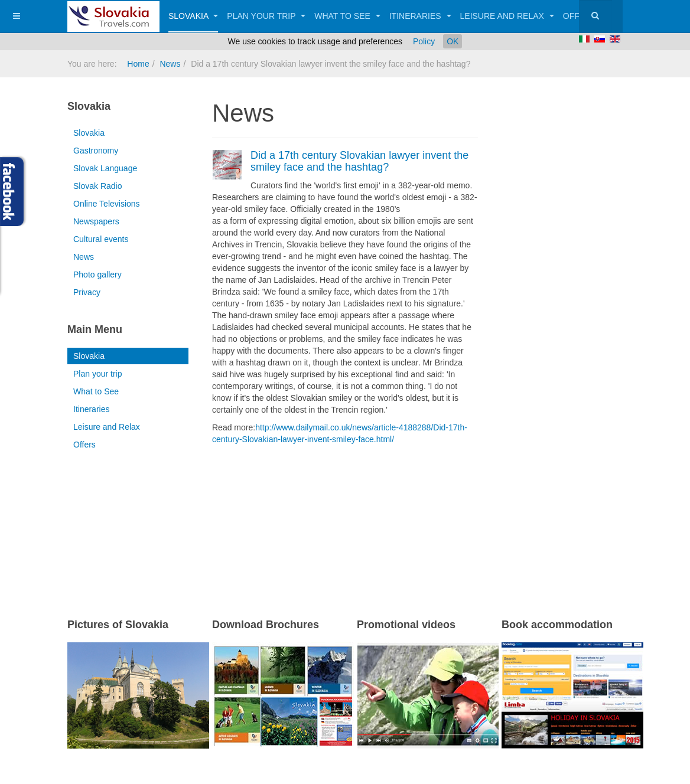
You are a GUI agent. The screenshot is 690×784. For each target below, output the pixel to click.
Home (138, 64)
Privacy (87, 292)
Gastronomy (96, 151)
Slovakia (193, 16)
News (170, 64)
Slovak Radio (98, 186)
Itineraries (420, 16)
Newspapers (96, 221)
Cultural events (101, 239)
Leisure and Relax (507, 16)
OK (453, 41)
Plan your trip (266, 16)
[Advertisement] (350, 516)
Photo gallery (97, 275)
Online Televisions (107, 204)
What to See (347, 16)
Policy (424, 41)
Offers (84, 445)
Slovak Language (105, 168)
